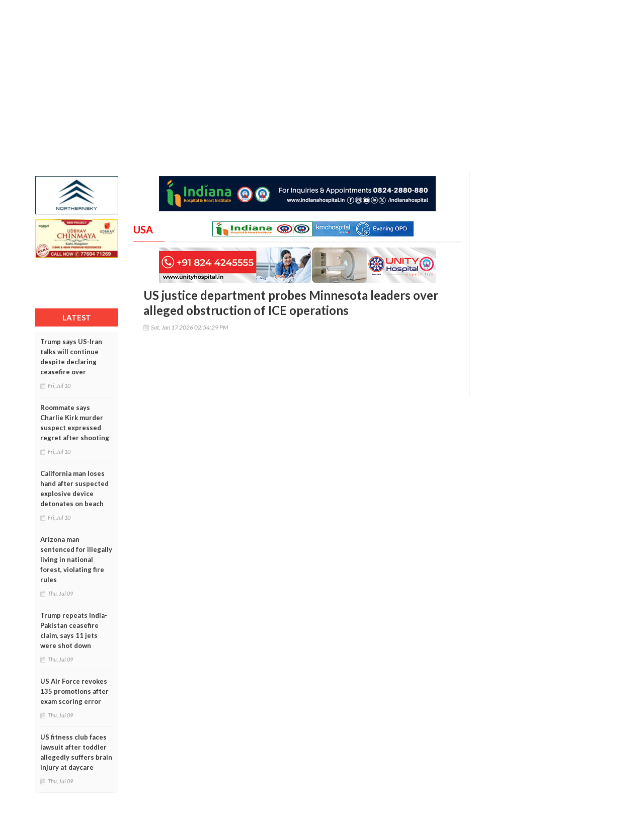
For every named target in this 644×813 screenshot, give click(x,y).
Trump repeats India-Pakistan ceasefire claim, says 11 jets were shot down (74, 630)
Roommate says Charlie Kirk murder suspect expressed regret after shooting (75, 423)
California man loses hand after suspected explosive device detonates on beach (74, 489)
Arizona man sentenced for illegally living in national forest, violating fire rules (76, 559)
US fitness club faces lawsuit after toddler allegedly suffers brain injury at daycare (76, 752)
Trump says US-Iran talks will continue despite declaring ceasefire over (71, 357)
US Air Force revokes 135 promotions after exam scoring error (74, 691)
